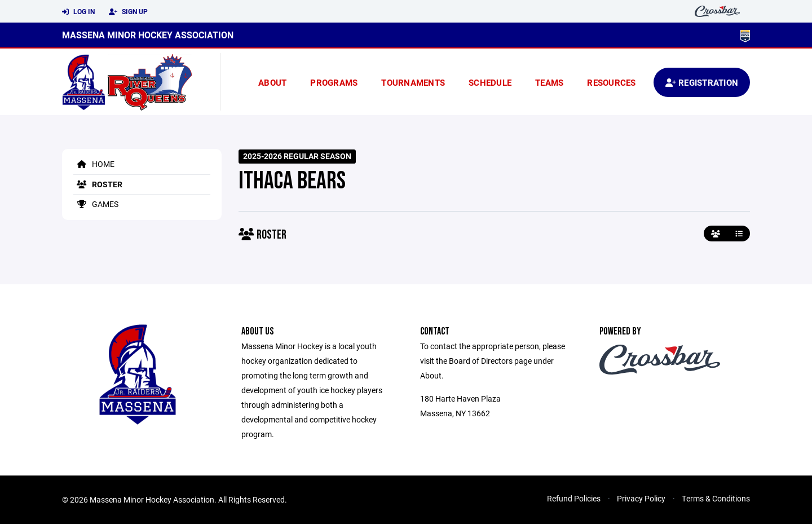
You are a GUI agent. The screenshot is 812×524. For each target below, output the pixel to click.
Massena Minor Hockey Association (148, 35)
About (272, 82)
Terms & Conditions (716, 498)
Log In (78, 12)
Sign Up (128, 12)
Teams (549, 82)
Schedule (490, 82)
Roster (98, 184)
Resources (611, 82)
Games (96, 204)
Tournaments (413, 82)
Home (94, 164)
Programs (334, 82)
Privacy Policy (641, 498)
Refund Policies (574, 498)
